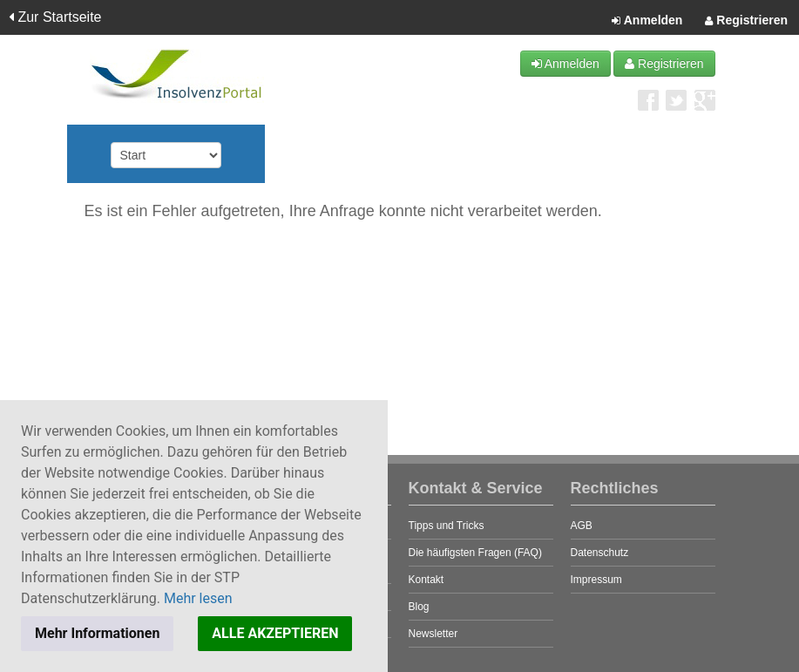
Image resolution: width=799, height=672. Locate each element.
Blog (419, 607)
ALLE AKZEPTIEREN (275, 633)
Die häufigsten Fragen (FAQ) (475, 553)
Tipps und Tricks (447, 526)
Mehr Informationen (97, 633)
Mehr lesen (198, 598)
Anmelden (647, 21)
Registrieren (746, 21)
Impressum (596, 580)
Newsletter (433, 634)
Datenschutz (600, 553)
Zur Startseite (55, 17)
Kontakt (427, 580)
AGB (582, 526)
